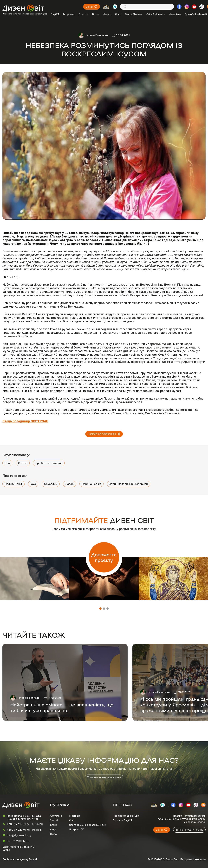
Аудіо (53, 829)
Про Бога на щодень (49, 463)
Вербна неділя (91, 484)
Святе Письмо (133, 14)
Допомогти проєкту (104, 557)
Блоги (96, 14)
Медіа (107, 14)
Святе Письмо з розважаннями (88, 825)
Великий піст (14, 484)
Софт (118, 14)
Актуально (69, 14)
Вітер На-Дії (76, 829)
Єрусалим (51, 484)
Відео (53, 834)
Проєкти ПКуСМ (122, 820)
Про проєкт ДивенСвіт (126, 816)
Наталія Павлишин (97, 35)
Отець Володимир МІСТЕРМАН (25, 421)
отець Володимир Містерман (129, 484)
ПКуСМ (55, 14)
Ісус (33, 484)
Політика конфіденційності (20, 859)
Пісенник (75, 816)
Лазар (69, 484)
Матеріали (175, 14)
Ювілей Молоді (155, 14)
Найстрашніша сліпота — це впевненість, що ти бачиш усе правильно (62, 707)
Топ (7, 463)
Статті (84, 14)
